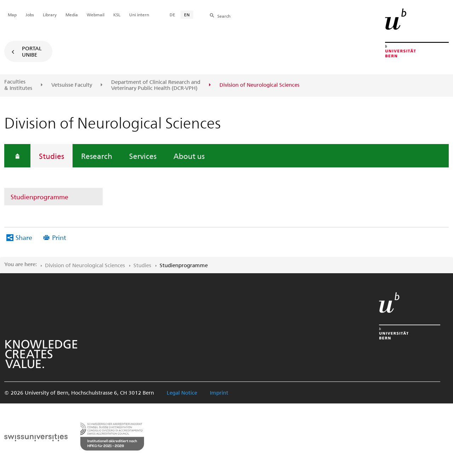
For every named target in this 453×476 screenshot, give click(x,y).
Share (24, 237)
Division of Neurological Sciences (85, 265)
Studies (51, 156)
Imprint (219, 392)
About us (189, 156)
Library (50, 15)
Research (97, 156)
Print (59, 237)
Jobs (30, 15)
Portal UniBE (32, 51)
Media (72, 15)
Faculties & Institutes (18, 85)
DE (172, 15)
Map (12, 15)
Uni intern (139, 15)
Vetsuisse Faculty (72, 85)
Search (224, 16)
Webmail (96, 15)
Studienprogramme (39, 197)
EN (187, 15)
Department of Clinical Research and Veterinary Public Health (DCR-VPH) (156, 85)
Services (143, 156)
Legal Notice (182, 392)
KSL (117, 15)
